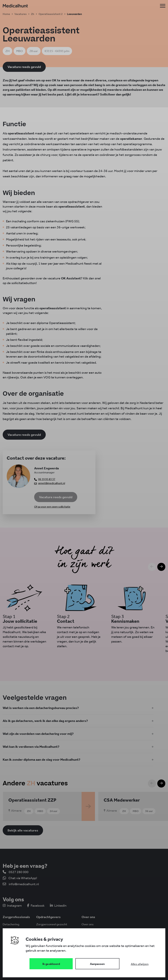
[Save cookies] (51, 964)
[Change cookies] (97, 964)
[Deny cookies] (140, 964)
